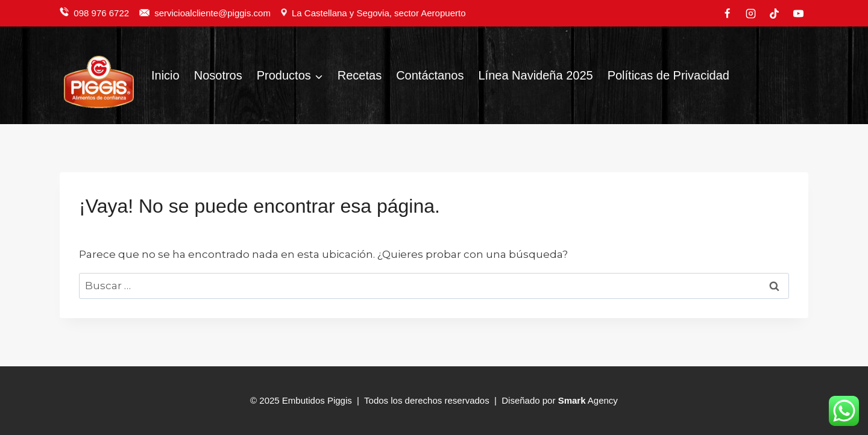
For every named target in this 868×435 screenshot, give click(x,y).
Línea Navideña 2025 (535, 75)
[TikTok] (775, 13)
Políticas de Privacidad (668, 75)
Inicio (165, 75)
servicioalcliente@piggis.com (214, 13)
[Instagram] (751, 13)
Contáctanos (430, 75)
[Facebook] (728, 13)
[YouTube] (798, 13)
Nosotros (218, 75)
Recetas (360, 75)
